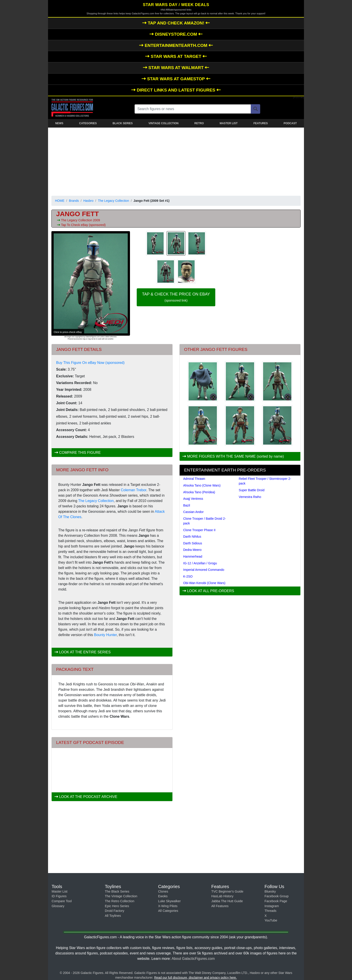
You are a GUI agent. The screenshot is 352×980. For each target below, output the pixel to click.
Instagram (272, 906)
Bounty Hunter (105, 635)
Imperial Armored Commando (204, 570)
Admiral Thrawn (194, 479)
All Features (220, 906)
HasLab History (222, 896)
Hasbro (88, 201)
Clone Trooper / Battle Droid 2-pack (205, 521)
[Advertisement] (176, 161)
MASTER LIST (229, 123)
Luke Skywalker (169, 901)
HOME (60, 201)
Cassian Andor (193, 512)
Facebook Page (276, 901)
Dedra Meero (192, 550)
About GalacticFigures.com (193, 959)
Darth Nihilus (192, 537)
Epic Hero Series (117, 906)
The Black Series (117, 891)
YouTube (271, 920)
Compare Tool (62, 901)
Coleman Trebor (134, 490)
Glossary (58, 906)
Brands (74, 201)
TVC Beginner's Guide (227, 891)
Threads (270, 911)
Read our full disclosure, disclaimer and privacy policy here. (196, 978)
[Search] (255, 109)
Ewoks (163, 896)
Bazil (187, 505)
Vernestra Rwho (250, 497)
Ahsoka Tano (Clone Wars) (202, 485)
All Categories (168, 911)
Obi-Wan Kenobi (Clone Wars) (204, 583)
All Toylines (113, 916)
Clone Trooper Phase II (199, 530)
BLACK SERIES (123, 123)
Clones (163, 891)
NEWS (59, 123)
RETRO (199, 123)
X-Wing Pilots (168, 906)
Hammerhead (193, 556)
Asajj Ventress (193, 499)
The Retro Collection (120, 901)
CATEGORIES (88, 123)
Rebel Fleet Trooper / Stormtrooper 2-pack (265, 481)
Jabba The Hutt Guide (227, 901)
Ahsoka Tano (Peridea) (199, 492)
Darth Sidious (193, 543)
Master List (59, 891)
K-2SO (188, 576)
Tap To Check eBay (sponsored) (83, 225)
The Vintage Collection (121, 896)
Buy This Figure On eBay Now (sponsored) (90, 363)
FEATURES (261, 123)
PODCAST (290, 123)
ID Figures (59, 896)
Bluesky (270, 891)
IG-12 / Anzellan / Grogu (200, 563)
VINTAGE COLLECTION (163, 123)
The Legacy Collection (113, 201)
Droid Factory (114, 911)
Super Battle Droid (252, 490)
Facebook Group (276, 896)
